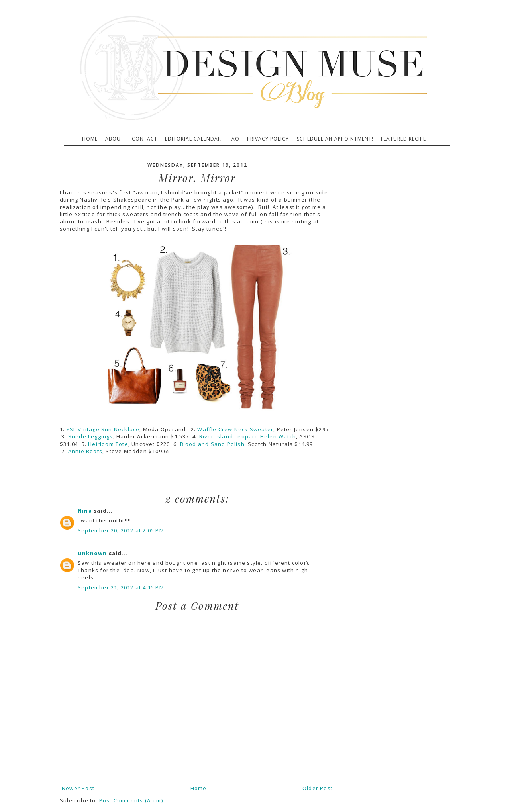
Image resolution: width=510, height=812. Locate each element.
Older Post (318, 788)
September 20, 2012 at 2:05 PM (121, 530)
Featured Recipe (403, 139)
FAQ (234, 139)
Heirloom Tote (108, 444)
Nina (85, 511)
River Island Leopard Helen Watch (248, 436)
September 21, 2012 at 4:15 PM (121, 587)
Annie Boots (85, 451)
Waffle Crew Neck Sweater (235, 429)
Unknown (92, 553)
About (115, 139)
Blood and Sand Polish (212, 444)
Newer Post (78, 788)
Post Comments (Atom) (131, 800)
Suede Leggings (91, 436)
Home (90, 139)
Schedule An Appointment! (335, 139)
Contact (145, 139)
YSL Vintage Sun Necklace (103, 429)
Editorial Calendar (193, 139)
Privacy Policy (268, 139)
